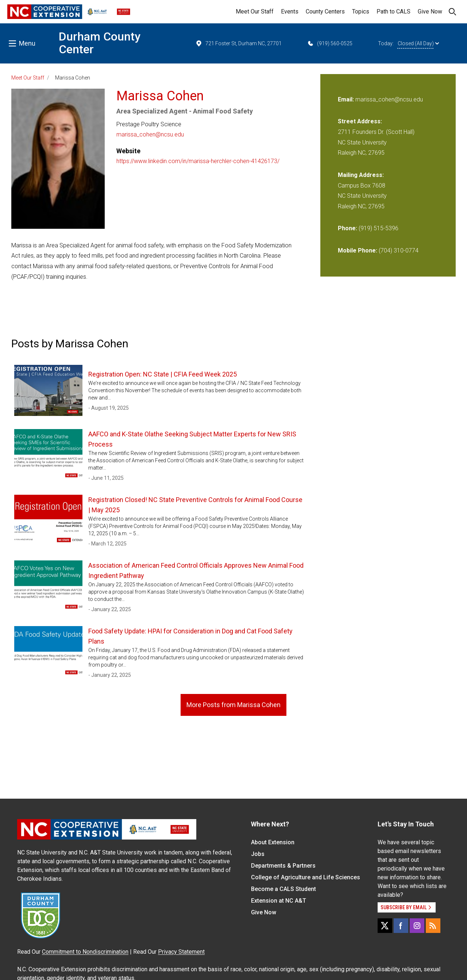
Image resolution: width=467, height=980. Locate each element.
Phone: (348, 228)
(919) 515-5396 (379, 228)
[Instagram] (417, 926)
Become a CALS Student (283, 889)
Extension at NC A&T (279, 901)
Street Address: (360, 121)
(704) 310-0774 (399, 250)
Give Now (430, 11)
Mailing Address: (361, 175)
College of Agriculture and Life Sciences (306, 877)
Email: (347, 99)
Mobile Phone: (358, 250)
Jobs (258, 854)
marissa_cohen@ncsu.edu (150, 134)
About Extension (273, 842)
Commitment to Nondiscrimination (85, 952)
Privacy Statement (181, 952)
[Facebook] (401, 926)
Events (290, 11)
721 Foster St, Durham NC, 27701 (238, 43)
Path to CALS (393, 11)
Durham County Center (100, 43)
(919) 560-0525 (330, 43)
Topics (361, 11)
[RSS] (433, 926)
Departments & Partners (283, 866)
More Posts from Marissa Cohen (233, 705)
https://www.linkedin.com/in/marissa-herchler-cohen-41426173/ (198, 161)
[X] (385, 926)
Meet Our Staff (255, 11)
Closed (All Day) (418, 43)
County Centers (325, 11)
